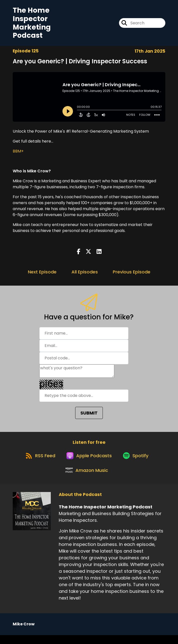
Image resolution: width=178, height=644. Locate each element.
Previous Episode (132, 274)
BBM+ (18, 153)
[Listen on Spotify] (138, 461)
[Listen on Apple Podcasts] (89, 461)
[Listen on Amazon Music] (87, 479)
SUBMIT (89, 415)
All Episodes (85, 274)
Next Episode (42, 274)
